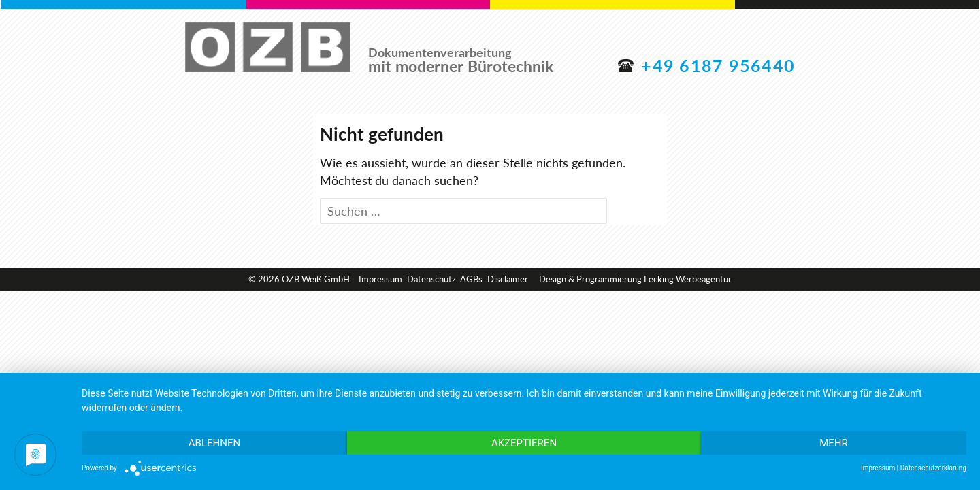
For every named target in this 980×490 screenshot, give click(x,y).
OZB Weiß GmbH (268, 48)
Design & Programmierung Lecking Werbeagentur (635, 279)
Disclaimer (508, 279)
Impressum (380, 279)
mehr (834, 443)
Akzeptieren (524, 443)
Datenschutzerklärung (933, 468)
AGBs (471, 279)
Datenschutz (431, 279)
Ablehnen (214, 443)
